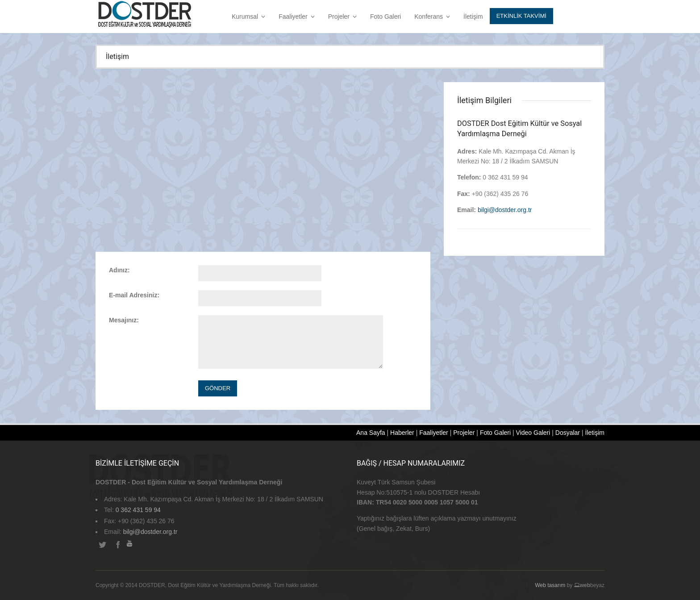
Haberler (402, 433)
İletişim (473, 17)
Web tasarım (550, 585)
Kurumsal (248, 17)
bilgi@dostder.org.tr (505, 210)
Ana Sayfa (371, 433)
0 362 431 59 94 (138, 510)
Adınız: (119, 270)
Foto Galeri (385, 17)
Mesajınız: (124, 320)
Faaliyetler (297, 17)
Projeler (342, 17)
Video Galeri (533, 433)
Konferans (432, 17)
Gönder (218, 388)
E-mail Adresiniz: (134, 295)
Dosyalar (568, 433)
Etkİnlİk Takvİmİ (521, 16)
